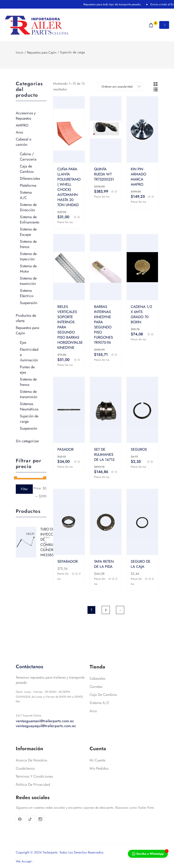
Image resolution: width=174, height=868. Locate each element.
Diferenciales (30, 179)
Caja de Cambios (27, 169)
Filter (24, 489)
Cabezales (97, 688)
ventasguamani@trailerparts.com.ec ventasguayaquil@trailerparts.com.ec (46, 733)
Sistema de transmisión (29, 394)
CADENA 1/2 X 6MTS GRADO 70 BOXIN (141, 314)
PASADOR (65, 449)
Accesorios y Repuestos (26, 116)
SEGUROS (139, 449)
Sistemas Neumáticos (29, 406)
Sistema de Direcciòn (28, 207)
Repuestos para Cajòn (42, 52)
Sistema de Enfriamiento (30, 220)
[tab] (156, 84)
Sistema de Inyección (28, 256)
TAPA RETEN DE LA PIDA (104, 564)
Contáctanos (25, 778)
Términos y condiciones (34, 786)
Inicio (20, 52)
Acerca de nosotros (31, 770)
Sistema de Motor (28, 269)
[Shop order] (120, 86)
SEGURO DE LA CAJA (141, 564)
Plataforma (28, 185)
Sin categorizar (27, 441)
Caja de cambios (103, 704)
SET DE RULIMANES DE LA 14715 (104, 455)
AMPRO (22, 125)
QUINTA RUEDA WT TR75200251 (104, 174)
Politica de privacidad (33, 794)
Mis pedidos (99, 778)
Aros (19, 132)
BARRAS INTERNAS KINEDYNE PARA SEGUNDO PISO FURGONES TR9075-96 (103, 325)
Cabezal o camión (24, 142)
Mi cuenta (97, 770)
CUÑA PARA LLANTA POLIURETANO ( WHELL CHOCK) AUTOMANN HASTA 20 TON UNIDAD (69, 187)
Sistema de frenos (28, 244)
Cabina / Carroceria (28, 157)
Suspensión (29, 303)
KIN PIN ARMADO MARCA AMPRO (138, 177)
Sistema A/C (26, 195)
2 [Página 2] (106, 610)
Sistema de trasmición (28, 281)
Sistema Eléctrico (27, 293)
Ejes (23, 342)
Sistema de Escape (28, 232)
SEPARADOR (68, 561)
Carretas (96, 696)
